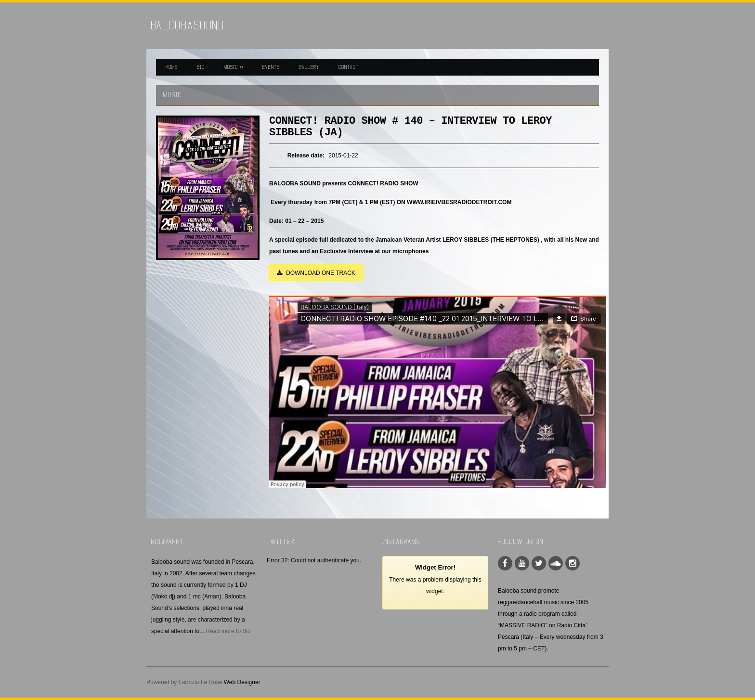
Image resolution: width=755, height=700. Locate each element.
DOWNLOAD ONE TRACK (316, 273)
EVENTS (271, 67)
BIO (201, 67)
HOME (172, 67)
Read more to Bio (228, 631)
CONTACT (349, 67)
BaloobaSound (188, 25)
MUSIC (234, 67)
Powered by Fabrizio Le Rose (184, 682)
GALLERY (309, 67)
